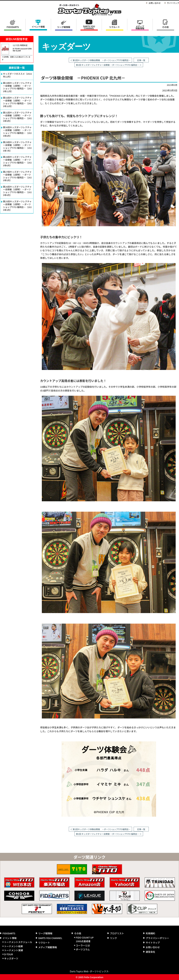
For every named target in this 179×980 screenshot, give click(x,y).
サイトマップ (173, 3)
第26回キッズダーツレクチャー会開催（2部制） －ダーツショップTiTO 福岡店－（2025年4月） (17, 191)
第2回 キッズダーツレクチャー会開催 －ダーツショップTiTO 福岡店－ (107, 65)
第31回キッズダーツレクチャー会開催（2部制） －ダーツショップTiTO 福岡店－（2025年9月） (17, 117)
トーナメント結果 (14, 946)
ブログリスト (117, 933)
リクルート (115, 27)
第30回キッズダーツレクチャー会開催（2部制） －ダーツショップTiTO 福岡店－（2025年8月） (17, 132)
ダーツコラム (83, 949)
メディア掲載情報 (140, 27)
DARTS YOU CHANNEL (89, 27)
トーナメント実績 (14, 950)
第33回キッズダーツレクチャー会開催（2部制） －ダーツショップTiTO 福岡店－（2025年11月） (17, 87)
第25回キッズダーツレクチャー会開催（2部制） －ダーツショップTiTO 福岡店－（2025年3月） (17, 206)
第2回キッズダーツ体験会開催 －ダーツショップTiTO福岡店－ (102, 60)
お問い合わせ (155, 3)
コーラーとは (83, 945)
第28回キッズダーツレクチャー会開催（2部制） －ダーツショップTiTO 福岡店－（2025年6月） (17, 161)
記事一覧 (141, 60)
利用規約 (150, 933)
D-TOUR (9, 954)
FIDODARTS (13, 27)
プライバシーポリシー (157, 938)
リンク (113, 938)
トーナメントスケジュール (18, 942)
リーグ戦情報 (45, 933)
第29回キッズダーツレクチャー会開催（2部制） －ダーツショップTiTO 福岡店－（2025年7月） (17, 147)
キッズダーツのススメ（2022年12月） (17, 75)
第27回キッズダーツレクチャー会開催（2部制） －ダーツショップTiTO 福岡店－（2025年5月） (17, 176)
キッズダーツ (11, 958)
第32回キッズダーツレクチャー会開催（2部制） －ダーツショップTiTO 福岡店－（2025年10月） (17, 102)
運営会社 (150, 952)
